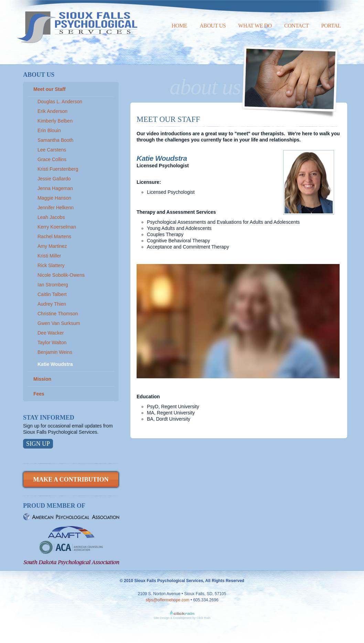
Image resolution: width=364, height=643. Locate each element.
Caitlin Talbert (52, 294)
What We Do (255, 26)
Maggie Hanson (54, 198)
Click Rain (204, 618)
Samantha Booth (55, 140)
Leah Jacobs (51, 217)
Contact (296, 26)
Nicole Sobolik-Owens (61, 275)
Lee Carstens (52, 150)
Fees (39, 394)
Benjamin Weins (55, 352)
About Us (213, 26)
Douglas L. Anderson (60, 102)
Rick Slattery (51, 265)
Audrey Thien (52, 304)
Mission (42, 379)
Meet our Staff (49, 89)
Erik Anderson (52, 111)
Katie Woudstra (55, 364)
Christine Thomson (58, 314)
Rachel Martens (54, 236)
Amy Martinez (52, 246)
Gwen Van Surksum (59, 323)
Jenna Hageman (55, 188)
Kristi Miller (49, 256)
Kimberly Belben (55, 121)
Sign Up (38, 444)
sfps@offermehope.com (167, 600)
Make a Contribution (71, 479)
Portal (331, 26)
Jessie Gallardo (54, 179)
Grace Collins (52, 159)
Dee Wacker (51, 333)
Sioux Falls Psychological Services (77, 22)
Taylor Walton (52, 342)
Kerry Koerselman (57, 227)
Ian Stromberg (53, 285)
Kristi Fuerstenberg (58, 169)
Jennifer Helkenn (56, 208)
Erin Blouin (49, 130)
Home (180, 26)
